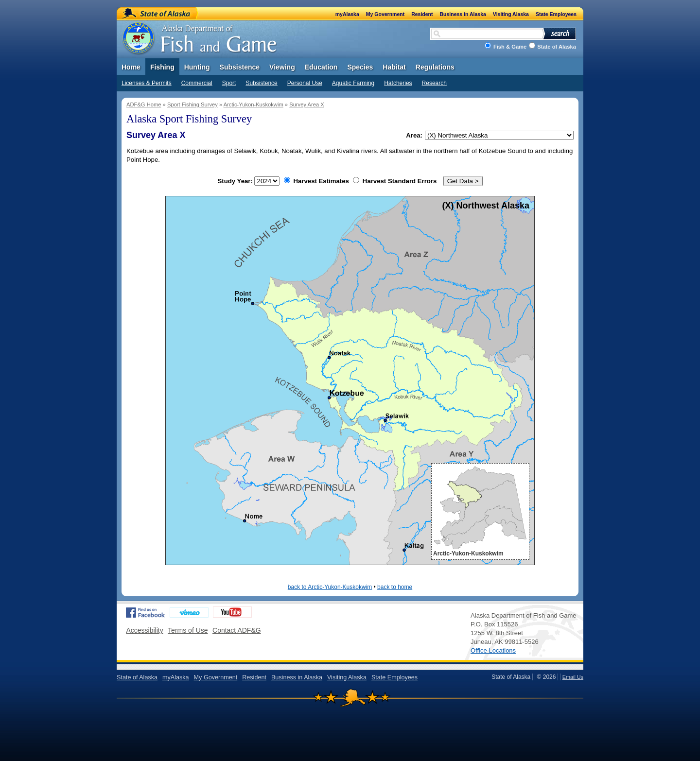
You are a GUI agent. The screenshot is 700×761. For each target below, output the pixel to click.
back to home (395, 587)
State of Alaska (157, 13)
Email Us (573, 677)
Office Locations (493, 650)
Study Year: (249, 181)
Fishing (162, 67)
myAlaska (347, 14)
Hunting (197, 67)
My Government (385, 14)
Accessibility (144, 630)
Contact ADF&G (237, 630)
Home (131, 67)
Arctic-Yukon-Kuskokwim (254, 104)
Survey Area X (307, 104)
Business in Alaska (463, 14)
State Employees (556, 14)
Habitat (394, 67)
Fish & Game (510, 47)
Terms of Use (188, 630)
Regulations (435, 67)
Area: (414, 135)
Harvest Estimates (316, 181)
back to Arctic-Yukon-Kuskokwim (330, 587)
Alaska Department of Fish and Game (201, 37)
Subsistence (261, 83)
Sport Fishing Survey (192, 104)
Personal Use (305, 83)
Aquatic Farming (353, 83)
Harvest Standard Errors (395, 181)
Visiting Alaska (511, 14)
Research (434, 83)
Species (360, 67)
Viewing (282, 67)
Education (321, 67)
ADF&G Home (144, 104)
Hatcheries (398, 83)
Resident (422, 14)
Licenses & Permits (147, 83)
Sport (229, 83)
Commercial (197, 83)
